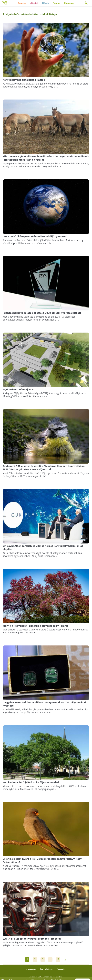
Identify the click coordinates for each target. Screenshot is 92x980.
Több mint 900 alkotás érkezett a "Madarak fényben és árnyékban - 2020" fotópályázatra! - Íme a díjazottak (44, 468)
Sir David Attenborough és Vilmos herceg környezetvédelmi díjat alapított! (43, 548)
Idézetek (34, 3)
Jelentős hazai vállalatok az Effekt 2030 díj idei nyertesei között (42, 313)
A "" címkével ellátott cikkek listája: (30, 14)
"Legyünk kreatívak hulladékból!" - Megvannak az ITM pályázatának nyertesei (45, 704)
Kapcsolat (69, 3)
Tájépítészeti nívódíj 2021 (19, 389)
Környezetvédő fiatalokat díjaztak (24, 80)
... (50, 960)
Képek (46, 3)
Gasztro (22, 3)
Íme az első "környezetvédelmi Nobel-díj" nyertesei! (35, 236)
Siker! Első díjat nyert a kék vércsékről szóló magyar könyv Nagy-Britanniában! (43, 860)
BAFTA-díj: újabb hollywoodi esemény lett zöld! (32, 939)
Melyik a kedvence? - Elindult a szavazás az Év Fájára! (35, 626)
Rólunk (56, 3)
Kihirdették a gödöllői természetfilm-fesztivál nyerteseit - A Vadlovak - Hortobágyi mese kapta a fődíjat (46, 158)
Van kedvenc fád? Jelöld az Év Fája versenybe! (31, 782)
